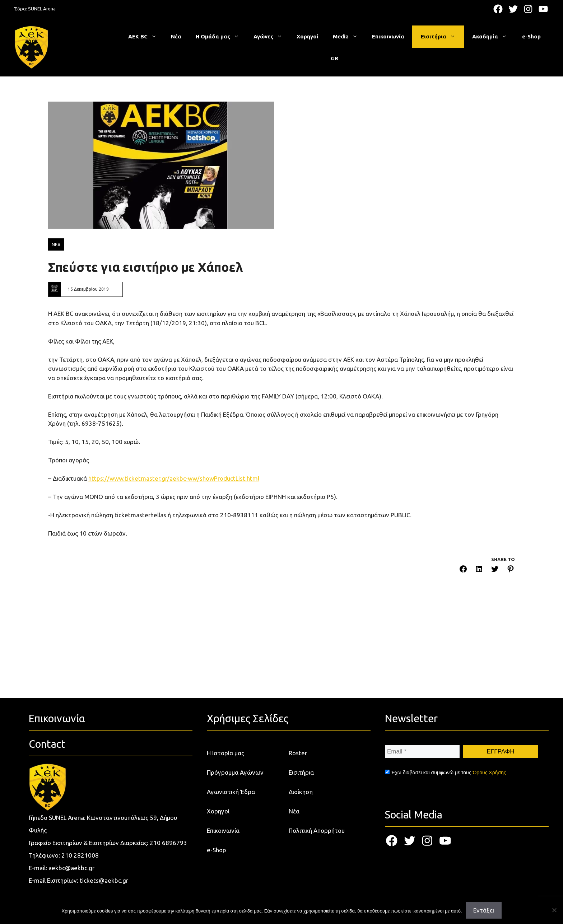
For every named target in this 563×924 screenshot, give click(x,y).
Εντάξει (484, 910)
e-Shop (531, 36)
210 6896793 (168, 843)
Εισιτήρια (442, 37)
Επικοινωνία (388, 36)
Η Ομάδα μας (221, 37)
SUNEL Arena (42, 9)
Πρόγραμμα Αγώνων (235, 772)
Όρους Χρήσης (489, 773)
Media (349, 37)
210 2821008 (80, 855)
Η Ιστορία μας (225, 753)
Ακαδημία (493, 37)
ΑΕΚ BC (146, 37)
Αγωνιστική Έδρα (231, 792)
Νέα (176, 36)
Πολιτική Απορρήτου (317, 830)
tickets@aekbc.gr (104, 880)
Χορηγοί (308, 36)
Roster (298, 753)
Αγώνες (271, 37)
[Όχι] (554, 910)
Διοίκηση (301, 792)
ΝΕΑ (56, 244)
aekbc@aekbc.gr (71, 868)
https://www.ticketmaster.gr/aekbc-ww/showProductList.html (174, 478)
